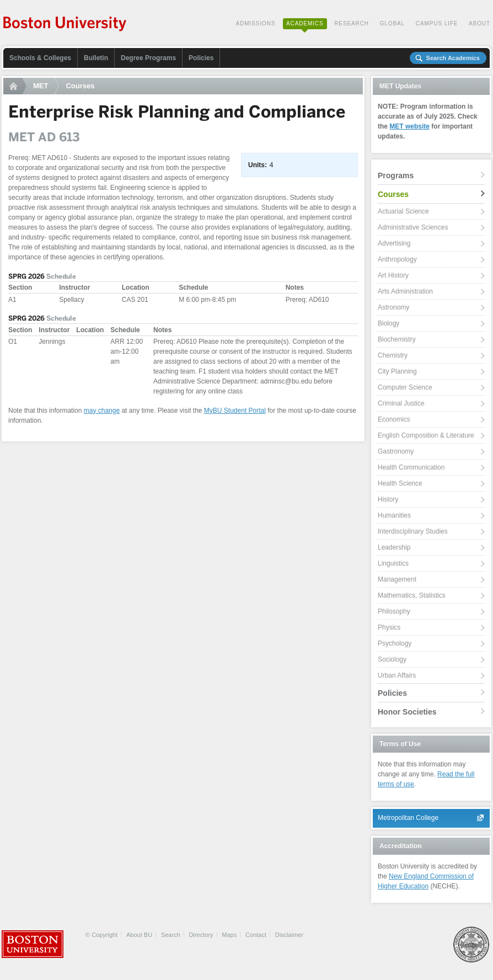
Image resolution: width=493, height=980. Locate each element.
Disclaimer (289, 935)
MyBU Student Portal (235, 411)
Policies (201, 58)
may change (102, 411)
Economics (394, 419)
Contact (256, 935)
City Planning (397, 371)
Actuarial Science (403, 211)
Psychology (395, 643)
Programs (396, 175)
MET (41, 86)
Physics (389, 627)
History (388, 499)
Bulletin (96, 58)
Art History (393, 275)
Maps (229, 935)
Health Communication (411, 467)
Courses (80, 86)
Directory (201, 935)
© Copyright (101, 935)
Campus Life (437, 23)
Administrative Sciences (413, 227)
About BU (139, 935)
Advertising (394, 243)
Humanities (394, 515)
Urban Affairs (397, 675)
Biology (388, 323)
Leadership (394, 547)
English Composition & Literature (426, 435)
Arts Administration (405, 291)
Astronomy (393, 307)
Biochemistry (397, 339)
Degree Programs (148, 58)
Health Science (400, 483)
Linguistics (393, 563)
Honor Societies (407, 712)
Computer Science (405, 387)
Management (397, 579)
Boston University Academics (65, 25)
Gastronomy (396, 451)
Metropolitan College (408, 818)
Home (15, 86)
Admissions (255, 23)
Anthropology (397, 259)
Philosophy (394, 611)
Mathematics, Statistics (412, 595)
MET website (409, 126)
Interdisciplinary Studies (413, 531)
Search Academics (453, 58)
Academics (305, 23)
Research (352, 23)
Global (392, 23)
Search (171, 935)
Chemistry (393, 355)
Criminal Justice (401, 403)
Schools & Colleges (40, 58)
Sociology (392, 659)
